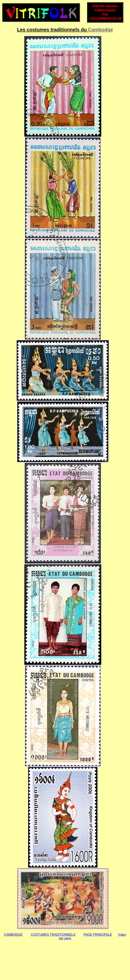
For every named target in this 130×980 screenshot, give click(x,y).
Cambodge (100, 30)
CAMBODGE (13, 935)
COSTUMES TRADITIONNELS (53, 935)
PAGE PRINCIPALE (98, 935)
